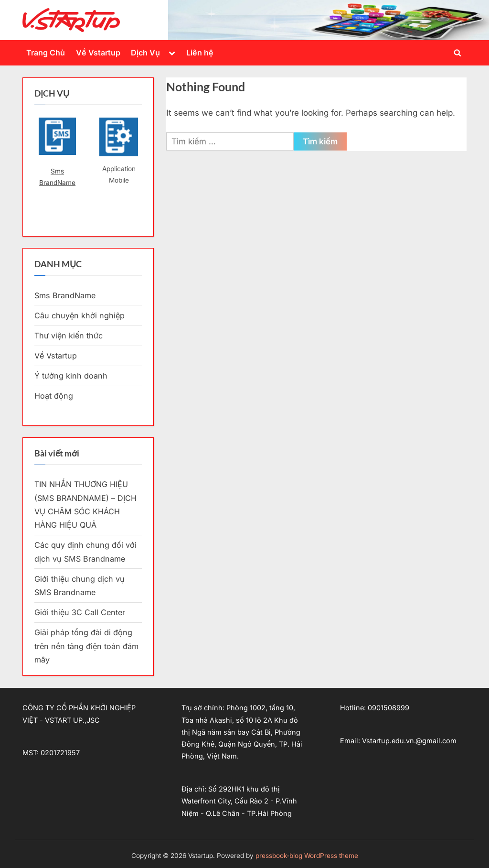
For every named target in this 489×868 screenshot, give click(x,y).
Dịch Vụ (145, 53)
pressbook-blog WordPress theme (307, 856)
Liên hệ (200, 53)
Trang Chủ (46, 53)
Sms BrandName (57, 177)
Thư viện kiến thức (69, 336)
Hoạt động (54, 396)
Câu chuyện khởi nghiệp (80, 315)
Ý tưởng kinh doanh (71, 376)
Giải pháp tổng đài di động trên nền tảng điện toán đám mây (86, 646)
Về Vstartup (98, 53)
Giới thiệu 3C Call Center (80, 612)
